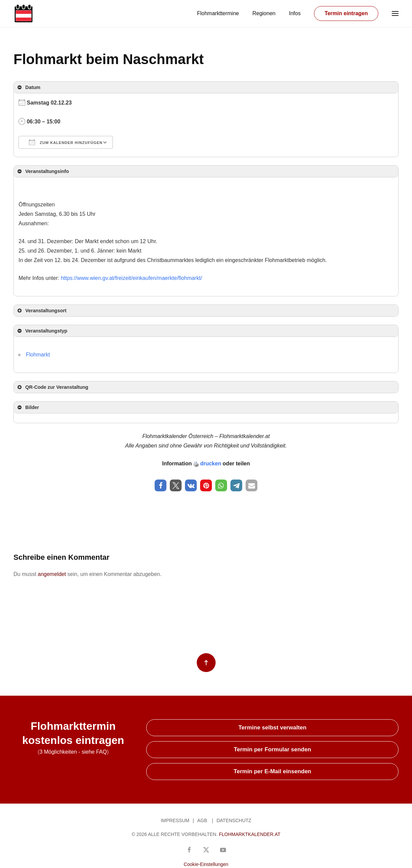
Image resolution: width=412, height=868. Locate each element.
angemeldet (52, 574)
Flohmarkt (38, 355)
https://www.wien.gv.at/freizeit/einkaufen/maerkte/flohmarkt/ (131, 278)
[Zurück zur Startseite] (24, 13)
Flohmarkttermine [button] (218, 13)
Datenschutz (234, 820)
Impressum (175, 820)
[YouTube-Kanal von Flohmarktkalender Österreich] (223, 849)
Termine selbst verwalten (273, 728)
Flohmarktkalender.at (250, 834)
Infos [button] (295, 13)
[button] (395, 13)
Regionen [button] (264, 13)
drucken (211, 464)
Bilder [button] (28, 407)
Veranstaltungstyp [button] (42, 331)
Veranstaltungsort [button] (41, 311)
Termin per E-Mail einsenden (273, 771)
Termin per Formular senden (272, 749)
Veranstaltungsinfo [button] (43, 171)
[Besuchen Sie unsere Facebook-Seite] (189, 849)
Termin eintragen (346, 13)
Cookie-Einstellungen (206, 864)
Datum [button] (28, 87)
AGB (202, 820)
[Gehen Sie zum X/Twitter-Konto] (206, 849)
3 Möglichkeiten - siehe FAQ (73, 752)
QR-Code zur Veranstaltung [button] (52, 387)
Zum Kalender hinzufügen (66, 142)
